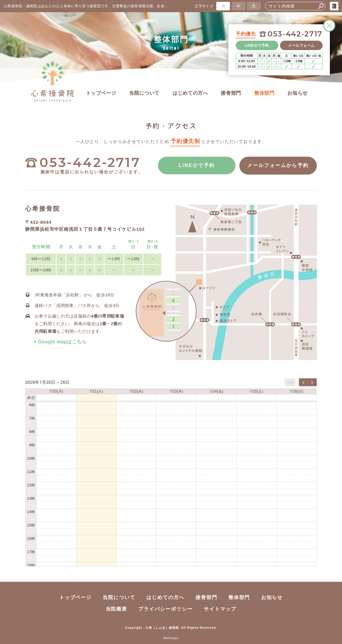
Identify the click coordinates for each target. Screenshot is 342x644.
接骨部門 (231, 93)
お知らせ (298, 93)
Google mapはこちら (61, 342)
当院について (144, 93)
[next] (312, 382)
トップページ (101, 93)
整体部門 (264, 93)
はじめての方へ (190, 93)
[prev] (303, 382)
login (334, 6)
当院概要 (117, 609)
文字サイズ (204, 6)
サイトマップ (220, 609)
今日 (290, 382)
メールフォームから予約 (278, 166)
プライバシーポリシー (165, 609)
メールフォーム (301, 46)
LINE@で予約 (257, 46)
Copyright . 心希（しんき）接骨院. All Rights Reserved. (171, 628)
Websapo (171, 638)
